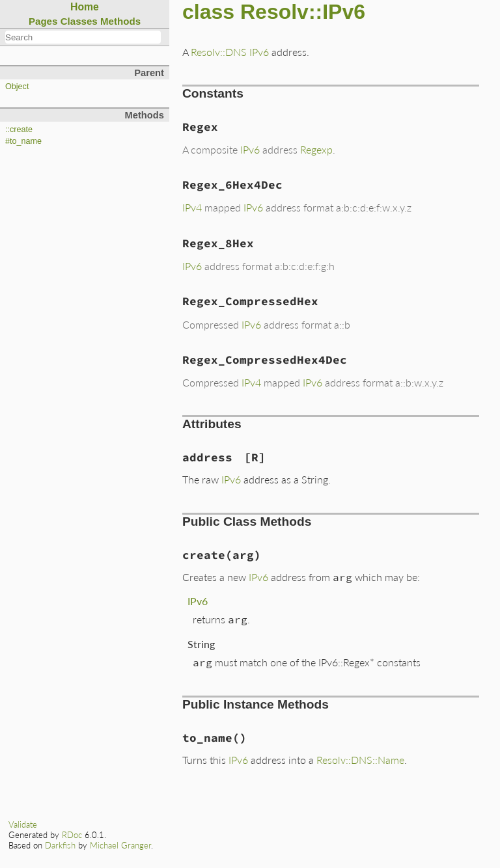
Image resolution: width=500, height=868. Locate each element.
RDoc (72, 835)
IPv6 (259, 52)
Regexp (316, 149)
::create (19, 129)
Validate (23, 824)
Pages (43, 21)
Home (85, 7)
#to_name (23, 141)
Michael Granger (120, 845)
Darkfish (60, 845)
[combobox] (83, 37)
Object (17, 87)
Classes (79, 21)
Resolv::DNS (219, 52)
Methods (120, 21)
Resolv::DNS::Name (360, 760)
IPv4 (192, 207)
